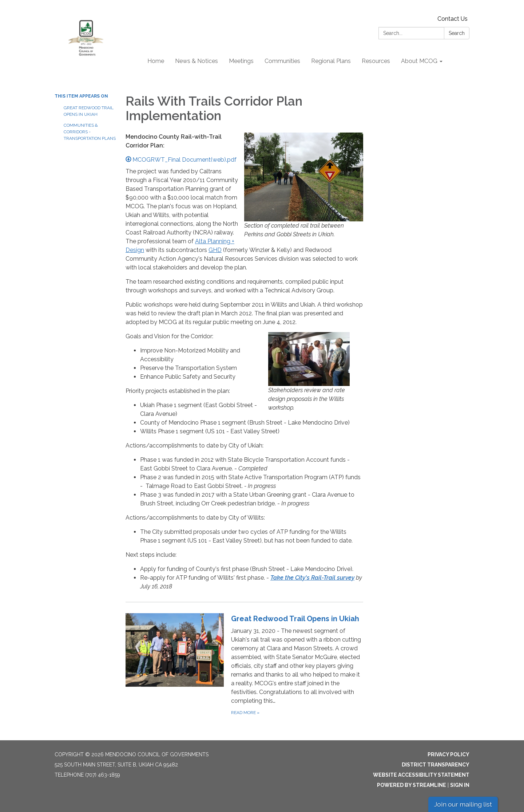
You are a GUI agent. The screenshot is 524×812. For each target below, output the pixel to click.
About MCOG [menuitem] (419, 61)
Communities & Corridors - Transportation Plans (89, 132)
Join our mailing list (463, 804)
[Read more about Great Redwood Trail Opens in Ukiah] (244, 665)
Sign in (460, 785)
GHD (215, 250)
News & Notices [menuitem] (196, 61)
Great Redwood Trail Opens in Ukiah (89, 111)
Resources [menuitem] (376, 61)
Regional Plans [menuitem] (331, 61)
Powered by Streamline (412, 785)
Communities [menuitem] (282, 61)
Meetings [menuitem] (241, 61)
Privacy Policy (448, 754)
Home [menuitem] (156, 61)
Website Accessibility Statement (421, 775)
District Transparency (436, 765)
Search (457, 33)
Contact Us (452, 19)
